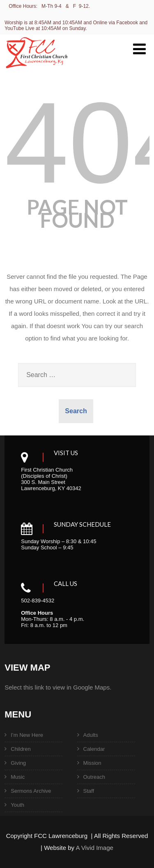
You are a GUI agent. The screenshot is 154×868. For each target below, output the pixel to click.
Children (21, 749)
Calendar (94, 749)
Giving (18, 763)
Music (18, 777)
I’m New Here (27, 735)
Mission (92, 763)
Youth (17, 805)
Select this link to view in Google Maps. (58, 687)
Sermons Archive (31, 791)
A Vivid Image (94, 848)
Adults (91, 735)
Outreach (94, 777)
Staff (89, 791)
